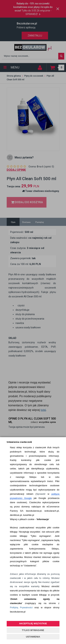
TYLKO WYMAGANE (33, 630)
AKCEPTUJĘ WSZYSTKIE (33, 623)
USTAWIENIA (33, 637)
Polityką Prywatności (21, 607)
